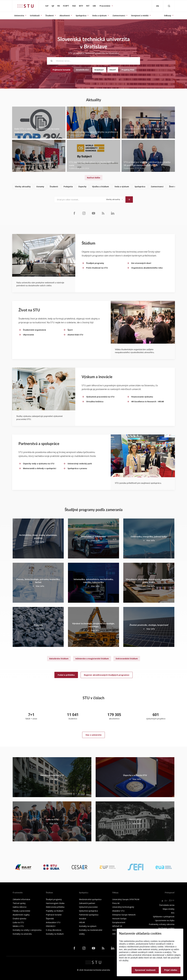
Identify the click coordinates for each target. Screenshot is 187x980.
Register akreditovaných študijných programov (107, 675)
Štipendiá (50, 919)
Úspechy (82, 187)
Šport (70, 330)
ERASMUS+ (51, 926)
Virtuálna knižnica (95, 401)
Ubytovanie (28, 335)
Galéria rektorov (20, 907)
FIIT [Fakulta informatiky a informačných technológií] (88, 6)
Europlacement (119, 922)
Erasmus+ (99, 70)
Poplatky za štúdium (55, 911)
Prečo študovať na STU (97, 268)
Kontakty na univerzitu (22, 934)
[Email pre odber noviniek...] (79, 200)
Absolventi (65, 16)
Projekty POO (128, 70)
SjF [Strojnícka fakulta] (53, 6)
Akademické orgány (21, 915)
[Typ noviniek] (114, 200)
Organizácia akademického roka (147, 268)
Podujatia (68, 187)
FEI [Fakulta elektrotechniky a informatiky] (59, 6)
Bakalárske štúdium (59, 659)
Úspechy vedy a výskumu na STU (39, 464)
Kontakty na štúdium (55, 934)
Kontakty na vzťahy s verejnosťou (27, 930)
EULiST (113, 70)
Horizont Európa (119, 919)
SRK (114, 934)
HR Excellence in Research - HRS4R (148, 401)
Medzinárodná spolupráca (90, 899)
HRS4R (82, 922)
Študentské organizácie (35, 330)
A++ (172, 900)
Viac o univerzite (93, 735)
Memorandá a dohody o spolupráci (40, 468)
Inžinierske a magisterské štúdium (92, 659)
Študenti (50, 16)
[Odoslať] (129, 200)
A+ (166, 901)
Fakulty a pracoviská (21, 911)
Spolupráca (81, 16)
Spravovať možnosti (145, 970)
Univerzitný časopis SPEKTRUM (126, 899)
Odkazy (168, 16)
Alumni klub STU (75, 335)
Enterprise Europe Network (124, 915)
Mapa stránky (169, 909)
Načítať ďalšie (94, 178)
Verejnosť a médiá (140, 16)
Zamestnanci (119, 16)
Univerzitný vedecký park (80, 464)
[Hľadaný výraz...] (93, 61)
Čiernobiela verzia (167, 905)
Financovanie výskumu (142, 397)
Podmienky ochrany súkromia (162, 924)
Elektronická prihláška (55, 907)
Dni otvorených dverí (141, 263)
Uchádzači (35, 16)
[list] (93, 187)
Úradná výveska (19, 919)
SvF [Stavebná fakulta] (47, 6)
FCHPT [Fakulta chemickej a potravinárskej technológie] (66, 6)
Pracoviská (105, 6)
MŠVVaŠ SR (117, 926)
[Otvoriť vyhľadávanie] (169, 6)
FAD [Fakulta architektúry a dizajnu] (74, 6)
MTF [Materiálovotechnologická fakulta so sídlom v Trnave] (81, 6)
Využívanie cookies (166, 928)
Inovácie (83, 919)
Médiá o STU (18, 926)
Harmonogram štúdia (55, 903)
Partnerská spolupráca (89, 915)
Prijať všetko (171, 970)
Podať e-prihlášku (66, 675)
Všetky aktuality (23, 187)
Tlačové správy (19, 903)
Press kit (116, 903)
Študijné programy (95, 263)
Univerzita (19, 16)
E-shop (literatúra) (54, 930)
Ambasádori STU (53, 922)
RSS (173, 913)
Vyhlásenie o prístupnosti (164, 917)
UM (94, 6)
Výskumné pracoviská (88, 907)
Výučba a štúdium (100, 187)
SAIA (114, 930)
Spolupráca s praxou (77, 468)
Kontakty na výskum (88, 926)
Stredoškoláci (82, 70)
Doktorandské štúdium (127, 659)
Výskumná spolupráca (88, 911)
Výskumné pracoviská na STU (100, 397)
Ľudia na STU (18, 922)
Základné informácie (21, 899)
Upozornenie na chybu (165, 920)
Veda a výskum (99, 16)
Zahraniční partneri (87, 903)
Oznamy (40, 187)
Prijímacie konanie (62, 70)
